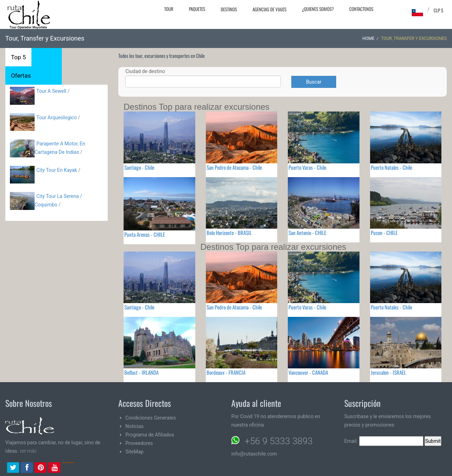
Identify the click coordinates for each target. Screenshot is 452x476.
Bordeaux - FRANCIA (226, 372)
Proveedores (139, 443)
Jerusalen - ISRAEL (388, 372)
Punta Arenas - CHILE (145, 234)
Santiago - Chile (139, 167)
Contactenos (361, 9)
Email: (384, 441)
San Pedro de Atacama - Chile (234, 167)
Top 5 (18, 57)
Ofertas (21, 76)
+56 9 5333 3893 (279, 441)
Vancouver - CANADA (308, 372)
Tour (169, 9)
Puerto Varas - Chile (307, 167)
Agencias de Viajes (269, 9)
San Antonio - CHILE (307, 233)
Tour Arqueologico (57, 118)
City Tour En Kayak (57, 170)
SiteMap (134, 452)
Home (368, 38)
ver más (28, 451)
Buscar (314, 82)
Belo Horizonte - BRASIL (229, 233)
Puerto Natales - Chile (391, 167)
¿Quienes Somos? (318, 9)
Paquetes (197, 9)
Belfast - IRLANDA (141, 372)
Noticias (135, 426)
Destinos (229, 9)
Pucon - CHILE (384, 233)
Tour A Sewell (51, 91)
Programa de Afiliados (150, 435)
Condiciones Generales (151, 418)
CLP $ (438, 10)
